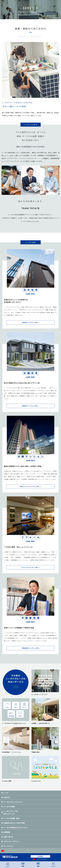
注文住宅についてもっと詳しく (30, 322)
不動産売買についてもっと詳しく (30, 648)
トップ (6, 793)
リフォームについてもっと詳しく (30, 567)
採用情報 (7, 832)
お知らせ (7, 797)
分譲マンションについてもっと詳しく (30, 486)
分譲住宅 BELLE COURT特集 (14, 823)
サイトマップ (8, 846)
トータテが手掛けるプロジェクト (16, 828)
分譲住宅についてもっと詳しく (30, 406)
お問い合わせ (8, 837)
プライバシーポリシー (12, 841)
